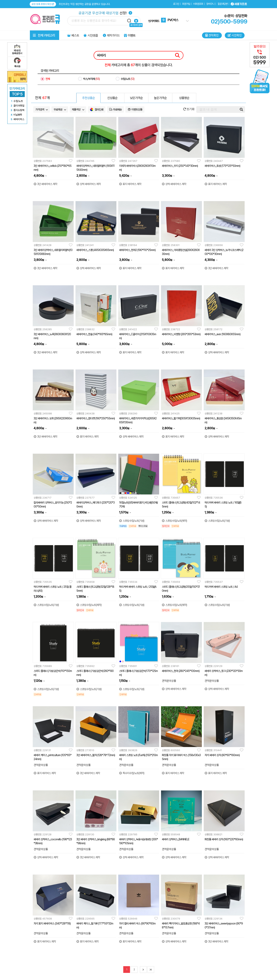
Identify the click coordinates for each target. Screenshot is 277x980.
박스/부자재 (91, 79)
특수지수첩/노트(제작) (132, 773)
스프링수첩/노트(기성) (132, 521)
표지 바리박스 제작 (130, 184)
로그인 (176, 4)
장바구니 (210, 4)
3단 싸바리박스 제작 (45, 184)
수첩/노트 (128, 79)
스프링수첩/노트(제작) (174, 521)
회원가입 (186, 4)
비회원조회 (198, 4)
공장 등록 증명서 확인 (43, 4)
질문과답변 (223, 4)
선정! (105, 13)
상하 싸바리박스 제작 (89, 184)
